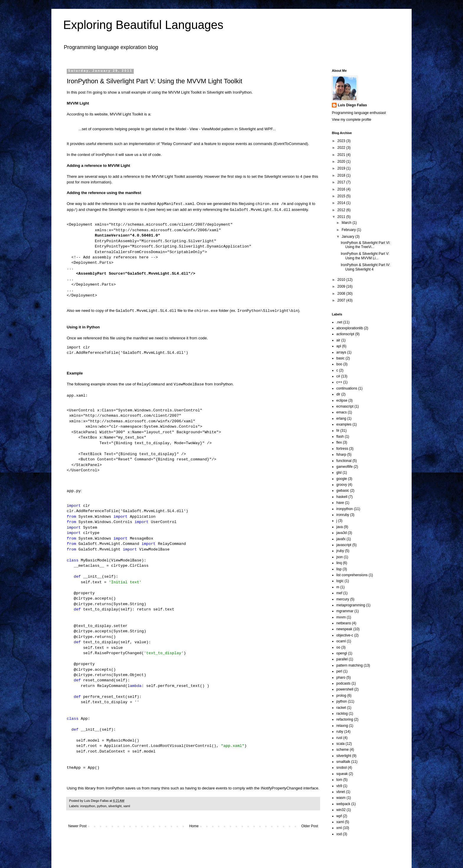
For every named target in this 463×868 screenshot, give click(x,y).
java (340, 527)
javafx (341, 539)
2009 (342, 286)
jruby (340, 551)
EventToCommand (291, 144)
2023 (342, 141)
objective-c (345, 635)
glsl (339, 473)
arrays (341, 352)
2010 (342, 280)
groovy (342, 485)
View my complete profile (352, 120)
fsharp (341, 455)
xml (339, 828)
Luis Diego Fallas (352, 105)
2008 (342, 294)
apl (339, 346)
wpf (339, 816)
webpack (343, 804)
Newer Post (77, 826)
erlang (341, 418)
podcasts (343, 683)
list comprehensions (352, 575)
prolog (341, 696)
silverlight (115, 806)
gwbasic (343, 491)
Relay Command (177, 144)
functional (344, 461)
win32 (341, 810)
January (348, 237)
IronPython (242, 92)
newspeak (344, 629)
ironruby (343, 515)
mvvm (341, 617)
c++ (339, 382)
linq (339, 563)
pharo (341, 678)
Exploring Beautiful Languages (143, 25)
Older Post (310, 826)
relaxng (342, 726)
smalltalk (343, 762)
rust (339, 738)
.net (339, 322)
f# (338, 431)
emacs (341, 412)
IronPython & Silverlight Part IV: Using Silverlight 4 (366, 267)
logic (340, 581)
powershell (345, 689)
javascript (344, 545)
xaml (127, 806)
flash (340, 437)
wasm (341, 798)
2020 (342, 162)
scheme (343, 750)
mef (339, 593)
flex (339, 442)
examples (344, 424)
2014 (342, 203)
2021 (342, 155)
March (347, 223)
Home (194, 826)
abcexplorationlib (350, 328)
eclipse (342, 400)
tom (339, 780)
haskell (342, 497)
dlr (338, 394)
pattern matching (349, 665)
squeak (342, 774)
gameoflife (344, 467)
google (342, 479)
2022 (342, 148)
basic (340, 358)
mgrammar (345, 611)
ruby (340, 732)
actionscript (345, 334)
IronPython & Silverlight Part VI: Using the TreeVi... (366, 245)
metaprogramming (351, 605)
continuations (347, 388)
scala (340, 744)
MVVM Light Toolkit (185, 92)
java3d (341, 533)
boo (339, 364)
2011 (342, 217)
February (349, 230)
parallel (342, 659)
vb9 (339, 786)
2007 (342, 300)
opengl (342, 653)
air (338, 340)
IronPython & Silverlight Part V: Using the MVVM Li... (365, 256)
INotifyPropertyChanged (282, 788)
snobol (341, 768)
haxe (340, 503)
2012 (342, 210)
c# (338, 376)
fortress (342, 449)
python (102, 806)
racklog (342, 714)
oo (338, 647)
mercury (343, 599)
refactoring (345, 719)
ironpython (88, 806)
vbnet (341, 792)
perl (339, 671)
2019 (342, 168)
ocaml (341, 641)
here (160, 210)
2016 (342, 189)
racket (341, 708)
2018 (342, 175)
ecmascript (345, 406)
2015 (342, 196)
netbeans (344, 623)
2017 (342, 182)
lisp (339, 569)
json (340, 557)
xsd (339, 834)
